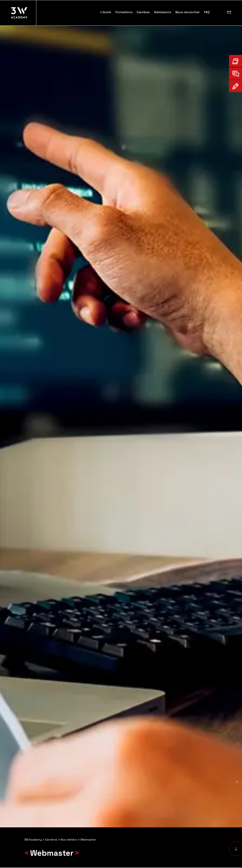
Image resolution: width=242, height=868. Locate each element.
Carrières (51, 840)
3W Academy (33, 840)
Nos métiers (69, 840)
